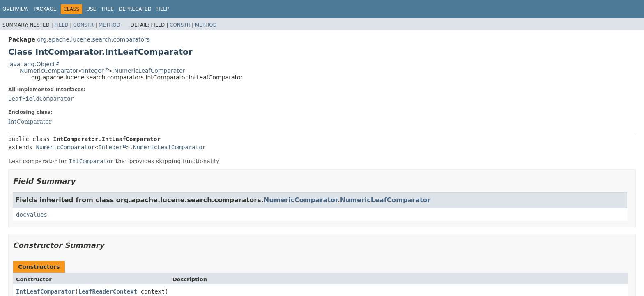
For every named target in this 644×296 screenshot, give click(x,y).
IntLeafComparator (45, 291)
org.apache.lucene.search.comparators (93, 39)
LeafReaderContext (108, 291)
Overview (16, 9)
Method (109, 25)
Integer (93, 71)
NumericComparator (49, 71)
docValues (32, 215)
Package (45, 9)
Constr (83, 25)
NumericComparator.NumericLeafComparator (347, 200)
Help (163, 9)
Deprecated (135, 9)
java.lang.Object (32, 64)
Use (91, 9)
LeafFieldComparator (41, 99)
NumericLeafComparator (149, 71)
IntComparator (30, 122)
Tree (107, 9)
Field (61, 25)
